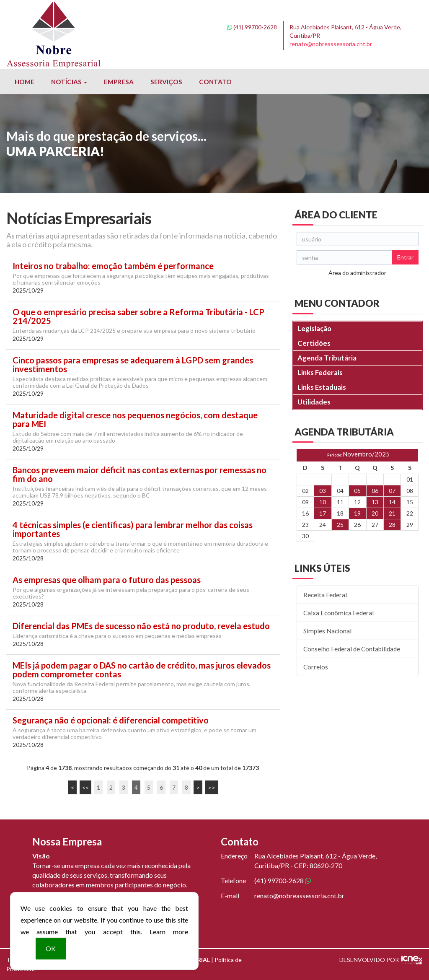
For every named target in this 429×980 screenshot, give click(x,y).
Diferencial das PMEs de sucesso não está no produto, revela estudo (141, 626)
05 (357, 491)
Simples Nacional (327, 631)
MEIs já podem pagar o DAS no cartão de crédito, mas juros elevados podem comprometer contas (142, 670)
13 (375, 502)
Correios (316, 667)
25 (340, 525)
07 (392, 491)
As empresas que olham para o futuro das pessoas (107, 580)
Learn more (169, 932)
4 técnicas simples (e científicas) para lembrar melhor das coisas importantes (133, 529)
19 (357, 513)
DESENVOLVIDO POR (369, 960)
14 (392, 502)
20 (375, 513)
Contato (215, 82)
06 (375, 491)
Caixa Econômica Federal (339, 613)
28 (392, 525)
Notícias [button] (69, 82)
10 (323, 502)
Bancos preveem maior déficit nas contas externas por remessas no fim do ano (140, 474)
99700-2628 (252, 27)
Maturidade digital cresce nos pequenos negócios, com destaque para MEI (135, 420)
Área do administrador (357, 273)
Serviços (166, 82)
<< (85, 787)
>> (212, 787)
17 (323, 513)
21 (392, 513)
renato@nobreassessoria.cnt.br (331, 44)
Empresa (119, 82)
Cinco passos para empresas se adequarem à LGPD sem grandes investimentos (133, 365)
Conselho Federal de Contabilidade (352, 649)
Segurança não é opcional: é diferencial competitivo (111, 720)
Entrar (405, 257)
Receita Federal (325, 595)
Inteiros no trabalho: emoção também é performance (113, 266)
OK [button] (51, 948)
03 (323, 491)
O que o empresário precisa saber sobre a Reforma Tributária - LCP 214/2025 (138, 316)
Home (25, 82)
